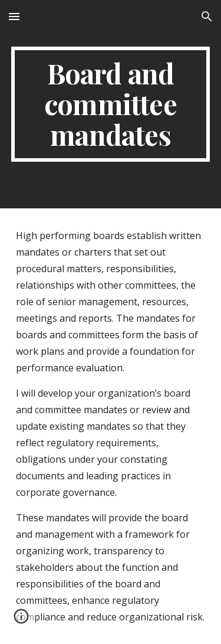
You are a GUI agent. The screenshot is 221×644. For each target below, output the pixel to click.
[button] (14, 16)
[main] (111, 104)
